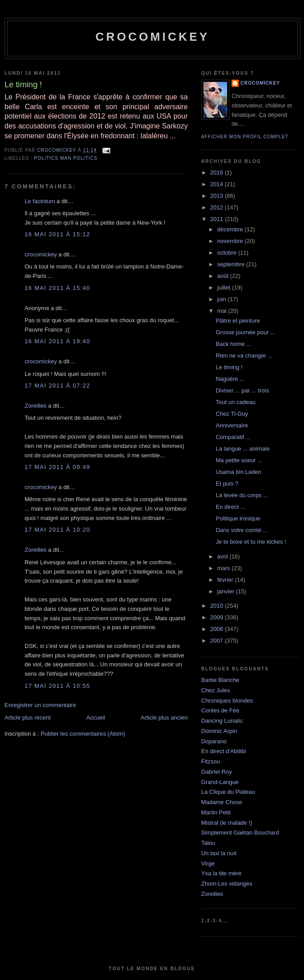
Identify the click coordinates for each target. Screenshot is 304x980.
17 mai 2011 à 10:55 (57, 686)
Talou (208, 843)
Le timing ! (229, 367)
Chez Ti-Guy (232, 414)
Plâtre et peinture (238, 321)
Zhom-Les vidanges (227, 884)
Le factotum (40, 201)
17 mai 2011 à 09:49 (57, 467)
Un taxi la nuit (219, 853)
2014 (217, 184)
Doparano (214, 741)
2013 (217, 196)
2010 (217, 606)
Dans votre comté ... (241, 530)
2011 (217, 219)
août (224, 276)
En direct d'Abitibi (224, 751)
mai (223, 311)
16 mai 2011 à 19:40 (57, 341)
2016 (217, 173)
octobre (228, 253)
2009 (217, 617)
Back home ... (233, 344)
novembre (231, 241)
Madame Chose (222, 802)
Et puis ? (227, 484)
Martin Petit (216, 812)
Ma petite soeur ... (239, 460)
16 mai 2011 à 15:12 (57, 234)
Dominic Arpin (219, 731)
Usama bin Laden (238, 472)
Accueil (96, 718)
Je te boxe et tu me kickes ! (251, 542)
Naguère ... (230, 379)
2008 (217, 629)
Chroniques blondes (227, 701)
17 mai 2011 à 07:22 (57, 386)
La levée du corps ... (242, 495)
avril (223, 556)
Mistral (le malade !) (227, 823)
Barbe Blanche (220, 680)
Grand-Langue (220, 782)
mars (225, 568)
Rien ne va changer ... (244, 356)
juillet (225, 288)
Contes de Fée (220, 710)
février (226, 580)
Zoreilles (36, 406)
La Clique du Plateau (228, 792)
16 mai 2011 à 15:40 (57, 288)
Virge (208, 863)
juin (223, 299)
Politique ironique (238, 518)
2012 (217, 207)
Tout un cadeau (235, 402)
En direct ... (230, 507)
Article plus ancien (165, 718)
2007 (217, 641)
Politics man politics (66, 158)
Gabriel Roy (217, 772)
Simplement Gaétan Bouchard (240, 833)
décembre (231, 229)
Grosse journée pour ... (245, 332)
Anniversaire (232, 425)
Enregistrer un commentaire (40, 705)
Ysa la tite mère (221, 873)
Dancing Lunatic (222, 721)
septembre (232, 264)
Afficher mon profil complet (245, 137)
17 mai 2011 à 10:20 (57, 530)
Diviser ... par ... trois (242, 390)
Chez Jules (215, 690)
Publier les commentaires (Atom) (83, 734)
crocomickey (152, 37)
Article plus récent (27, 718)
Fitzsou (211, 761)
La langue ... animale (243, 449)
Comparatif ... (233, 437)
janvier (227, 591)
